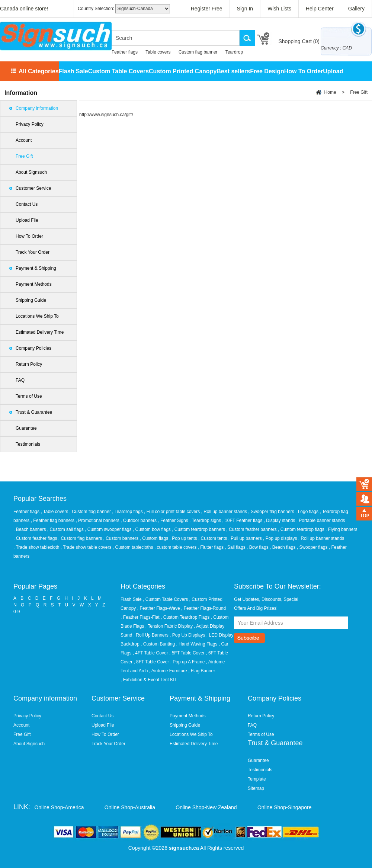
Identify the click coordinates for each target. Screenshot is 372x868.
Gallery (356, 9)
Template (257, 779)
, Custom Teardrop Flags (185, 617)
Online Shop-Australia (130, 807)
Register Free (207, 9)
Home (330, 92)
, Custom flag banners (81, 538)
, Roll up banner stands (225, 512)
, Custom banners (121, 538)
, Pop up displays (281, 538)
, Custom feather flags (36, 538)
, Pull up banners (246, 538)
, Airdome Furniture (168, 671)
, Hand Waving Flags (197, 644)
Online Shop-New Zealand (206, 807)
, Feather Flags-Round (203, 608)
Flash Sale (73, 71)
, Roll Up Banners (151, 635)
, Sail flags (236, 547)
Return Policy (29, 364)
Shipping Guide (31, 300)
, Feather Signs (174, 521)
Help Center (320, 9)
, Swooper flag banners (272, 512)
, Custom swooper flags (109, 529)
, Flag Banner (202, 671)
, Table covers (55, 512)
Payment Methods (34, 284)
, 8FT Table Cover (151, 662)
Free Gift (24, 156)
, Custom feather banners (252, 529)
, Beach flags (283, 547)
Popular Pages (35, 586)
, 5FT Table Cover (187, 653)
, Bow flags (258, 547)
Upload (333, 71)
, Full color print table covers (172, 512)
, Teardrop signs (206, 521)
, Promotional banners (98, 521)
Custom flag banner (198, 52)
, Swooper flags (313, 547)
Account (24, 140)
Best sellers (233, 71)
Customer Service (33, 188)
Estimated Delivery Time (40, 332)
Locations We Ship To (37, 316)
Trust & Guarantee (34, 412)
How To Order (304, 71)
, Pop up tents (184, 538)
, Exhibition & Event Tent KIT (149, 680)
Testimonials (28, 444)
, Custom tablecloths (134, 547)
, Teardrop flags (128, 512)
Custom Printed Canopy (183, 71)
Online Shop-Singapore (285, 807)
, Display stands (280, 521)
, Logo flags (307, 512)
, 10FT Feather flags (243, 521)
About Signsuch (31, 172)
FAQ (20, 380)
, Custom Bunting (158, 644)
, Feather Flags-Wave (159, 608)
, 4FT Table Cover (150, 653)
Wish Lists (279, 9)
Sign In (245, 9)
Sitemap (256, 788)
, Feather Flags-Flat (140, 617)
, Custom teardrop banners (199, 529)
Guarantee (26, 428)
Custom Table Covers (118, 71)
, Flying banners (341, 529)
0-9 (17, 612)
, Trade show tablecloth (37, 547)
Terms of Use (29, 396)
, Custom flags (155, 538)
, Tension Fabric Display (169, 626)
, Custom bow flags (152, 529)
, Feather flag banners (53, 521)
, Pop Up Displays (187, 635)
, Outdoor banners (139, 521)
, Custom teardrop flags (302, 529)
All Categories (39, 71)
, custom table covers (176, 547)
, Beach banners (30, 529)
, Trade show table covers (87, 547)
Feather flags (125, 52)
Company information (37, 108)
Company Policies (33, 348)
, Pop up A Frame (188, 662)
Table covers (158, 52)
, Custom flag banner (91, 512)
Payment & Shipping (36, 268)
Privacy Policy (30, 124)
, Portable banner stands (321, 521)
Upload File (27, 220)
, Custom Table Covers (165, 599)
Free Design (267, 71)
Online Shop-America (59, 807)
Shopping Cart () (299, 41)
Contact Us (27, 204)
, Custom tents (213, 538)
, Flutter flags (211, 547)
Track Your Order (33, 252)
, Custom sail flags (66, 529)
